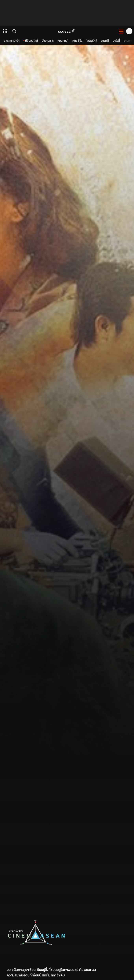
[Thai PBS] (67, 31)
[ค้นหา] (14, 31)
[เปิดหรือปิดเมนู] (121, 31)
